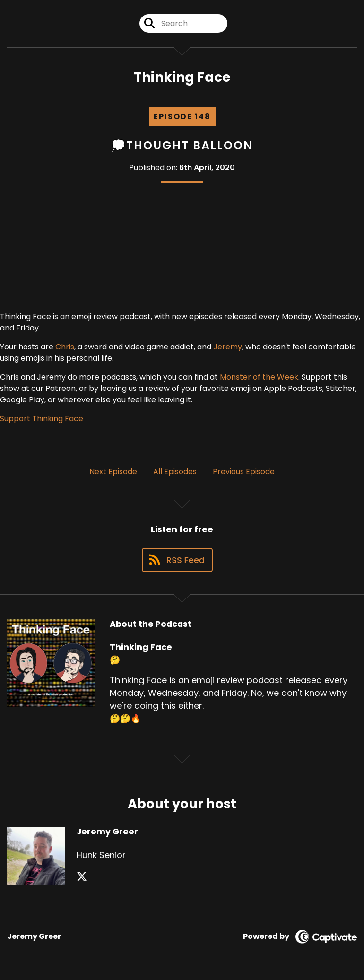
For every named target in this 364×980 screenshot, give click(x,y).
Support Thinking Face (42, 419)
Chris (65, 347)
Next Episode (113, 472)
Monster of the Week (259, 377)
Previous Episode (244, 472)
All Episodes (175, 472)
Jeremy (228, 347)
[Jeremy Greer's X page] (82, 877)
